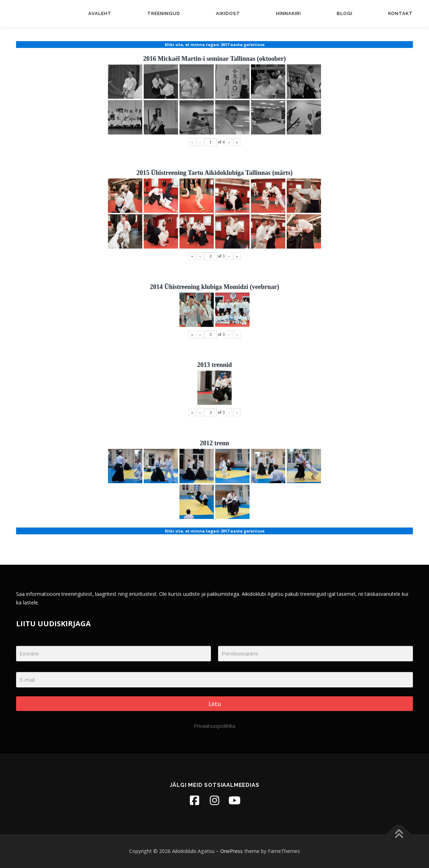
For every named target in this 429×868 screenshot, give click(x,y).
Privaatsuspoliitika (214, 726)
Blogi (345, 13)
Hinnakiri (289, 13)
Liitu (215, 704)
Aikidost (228, 13)
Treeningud (164, 13)
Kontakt (401, 13)
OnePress (231, 851)
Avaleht (100, 13)
